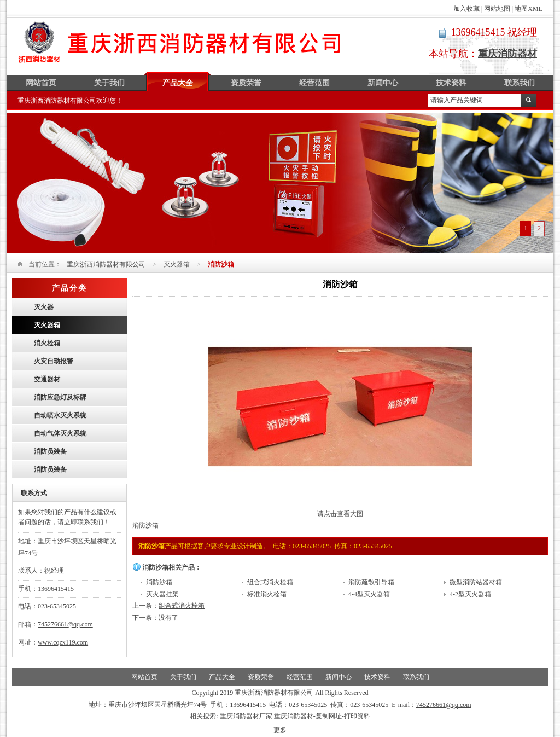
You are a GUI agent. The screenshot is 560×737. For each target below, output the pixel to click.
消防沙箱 (159, 582)
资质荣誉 (246, 83)
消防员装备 (50, 451)
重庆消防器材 (294, 716)
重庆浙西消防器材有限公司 (180, 42)
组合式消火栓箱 (270, 582)
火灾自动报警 (54, 361)
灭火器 (44, 307)
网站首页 (41, 83)
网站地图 (497, 9)
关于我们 (109, 83)
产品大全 (178, 83)
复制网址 (329, 716)
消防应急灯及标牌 (60, 397)
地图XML (529, 9)
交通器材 (47, 379)
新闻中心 (383, 83)
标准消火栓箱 (267, 594)
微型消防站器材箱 (476, 582)
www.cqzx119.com (63, 642)
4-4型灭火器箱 (369, 594)
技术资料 (451, 83)
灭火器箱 (177, 264)
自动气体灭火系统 (60, 433)
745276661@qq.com (65, 624)
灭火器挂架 (162, 594)
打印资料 (357, 716)
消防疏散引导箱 (371, 582)
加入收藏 (466, 9)
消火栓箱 (47, 343)
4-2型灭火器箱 (470, 594)
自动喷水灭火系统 (60, 415)
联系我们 (520, 83)
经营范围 (314, 83)
